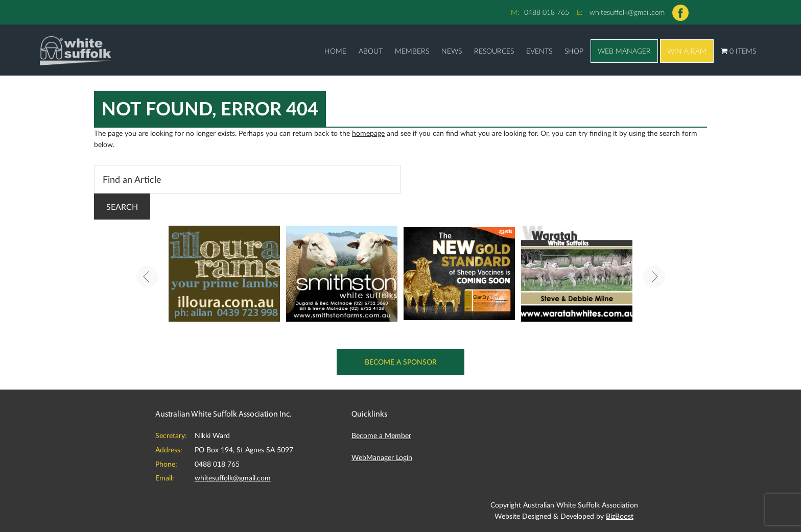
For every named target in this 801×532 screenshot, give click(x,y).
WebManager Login (382, 457)
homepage (368, 133)
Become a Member (381, 435)
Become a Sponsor (401, 362)
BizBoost (620, 516)
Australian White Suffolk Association (76, 50)
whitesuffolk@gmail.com (627, 12)
